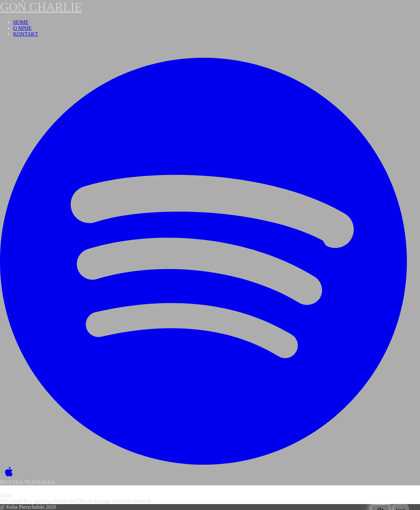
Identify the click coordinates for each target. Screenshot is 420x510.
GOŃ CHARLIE (41, 7)
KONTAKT (26, 34)
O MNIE (22, 28)
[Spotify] (203, 261)
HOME (21, 22)
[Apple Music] (7, 472)
